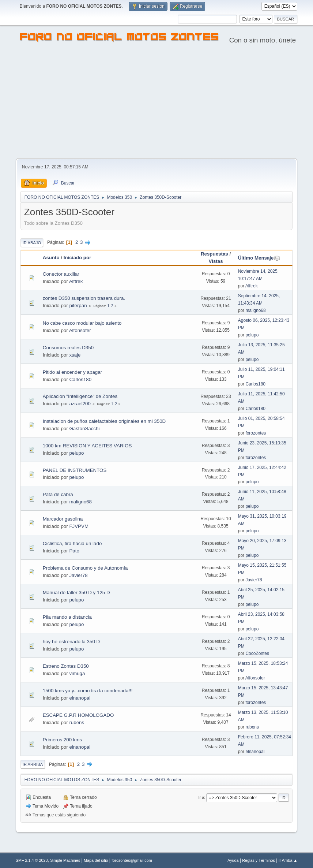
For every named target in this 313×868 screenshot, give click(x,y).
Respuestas (214, 254)
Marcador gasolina (63, 519)
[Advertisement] (156, 103)
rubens (77, 722)
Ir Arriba (33, 764)
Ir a (201, 797)
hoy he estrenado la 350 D (71, 642)
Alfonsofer (80, 330)
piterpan (78, 306)
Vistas (216, 261)
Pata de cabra (58, 494)
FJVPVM (79, 526)
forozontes (256, 433)
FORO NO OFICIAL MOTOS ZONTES (120, 38)
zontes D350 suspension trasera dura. (84, 298)
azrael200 (80, 404)
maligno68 (255, 310)
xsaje (75, 355)
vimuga (77, 673)
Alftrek (76, 281)
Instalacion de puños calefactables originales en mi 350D (104, 421)
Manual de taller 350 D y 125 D (76, 593)
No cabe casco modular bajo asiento (82, 323)
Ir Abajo (32, 243)
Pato (74, 551)
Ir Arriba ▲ (288, 860)
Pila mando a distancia (67, 617)
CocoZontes (257, 653)
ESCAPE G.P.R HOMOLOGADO (78, 715)
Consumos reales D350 (68, 348)
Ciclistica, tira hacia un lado (72, 543)
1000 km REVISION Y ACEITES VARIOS (87, 446)
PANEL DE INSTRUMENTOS (75, 470)
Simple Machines (65, 860)
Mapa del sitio (96, 860)
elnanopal (80, 698)
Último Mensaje (259, 258)
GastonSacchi (84, 429)
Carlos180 (80, 379)
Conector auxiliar (61, 274)
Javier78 (78, 575)
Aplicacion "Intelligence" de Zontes (80, 396)
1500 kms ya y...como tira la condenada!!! (88, 691)
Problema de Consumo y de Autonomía (85, 568)
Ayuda (233, 860)
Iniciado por (78, 258)
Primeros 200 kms (62, 740)
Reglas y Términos (259, 860)
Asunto (51, 258)
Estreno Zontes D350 (66, 666)
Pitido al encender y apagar (72, 372)
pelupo (252, 335)
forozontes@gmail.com (132, 860)
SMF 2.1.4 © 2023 (32, 860)
